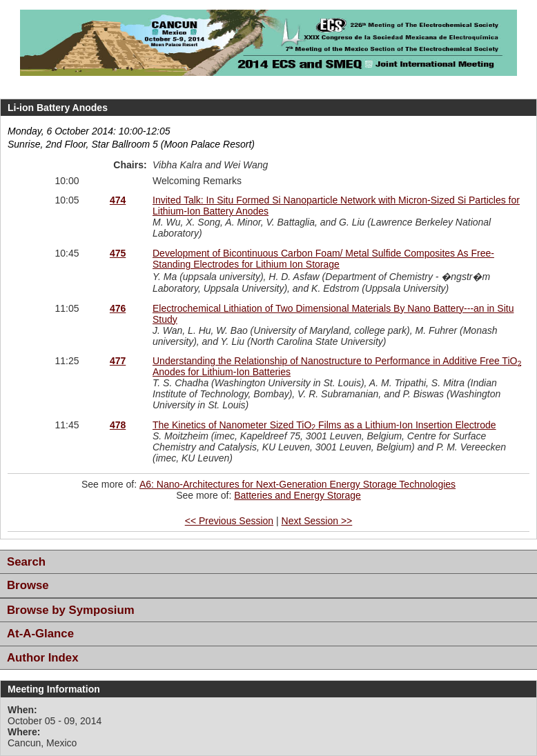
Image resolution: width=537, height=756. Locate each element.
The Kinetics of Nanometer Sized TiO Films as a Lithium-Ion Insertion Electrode (324, 425)
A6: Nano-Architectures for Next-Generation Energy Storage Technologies (297, 484)
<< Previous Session (229, 521)
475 (118, 253)
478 (118, 425)
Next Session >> (317, 521)
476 (118, 308)
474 (118, 200)
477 (118, 361)
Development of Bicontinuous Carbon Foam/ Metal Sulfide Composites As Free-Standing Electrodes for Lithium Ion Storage (323, 259)
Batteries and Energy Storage (297, 495)
